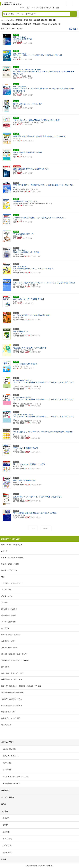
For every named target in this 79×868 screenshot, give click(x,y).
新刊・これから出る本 (47, 8)
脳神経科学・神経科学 (9, 609)
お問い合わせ (8, 839)
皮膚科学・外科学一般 (9, 647)
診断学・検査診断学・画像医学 (12, 558)
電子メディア (6, 725)
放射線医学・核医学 (8, 641)
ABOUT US (7, 846)
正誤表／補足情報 (9, 749)
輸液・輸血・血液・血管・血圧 (12, 673)
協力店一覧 (7, 770)
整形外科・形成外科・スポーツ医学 (14, 654)
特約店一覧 (7, 763)
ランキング (34, 8)
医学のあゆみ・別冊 (8, 712)
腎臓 (3, 577)
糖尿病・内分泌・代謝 (9, 570)
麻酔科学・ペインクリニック (12, 680)
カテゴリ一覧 (24, 8)
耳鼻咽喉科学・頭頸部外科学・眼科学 (15, 660)
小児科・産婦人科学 (8, 622)
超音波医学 (5, 628)
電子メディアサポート (11, 756)
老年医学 (4, 603)
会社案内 (6, 818)
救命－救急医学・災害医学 (11, 635)
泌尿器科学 (5, 667)
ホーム (4, 20)
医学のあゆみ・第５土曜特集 (12, 705)
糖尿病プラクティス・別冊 (11, 718)
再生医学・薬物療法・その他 (12, 699)
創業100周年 (7, 853)
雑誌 (58, 8)
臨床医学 (11, 20)
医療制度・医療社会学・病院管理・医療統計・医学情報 (21, 686)
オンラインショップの (16, 777)
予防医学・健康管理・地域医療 (12, 693)
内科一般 (4, 551)
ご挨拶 (5, 825)
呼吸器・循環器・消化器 (10, 564)
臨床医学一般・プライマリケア (12, 545)
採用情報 (6, 832)
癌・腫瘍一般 (6, 590)
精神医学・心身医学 (8, 615)
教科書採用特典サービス (12, 783)
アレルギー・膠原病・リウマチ (12, 583)
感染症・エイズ (7, 596)
